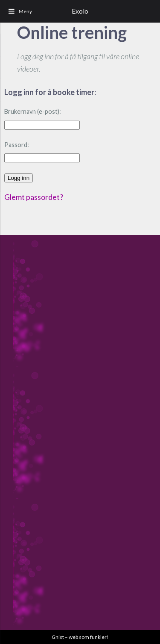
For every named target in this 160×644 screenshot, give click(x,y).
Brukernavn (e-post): (33, 111)
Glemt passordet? (34, 197)
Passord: (17, 145)
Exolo (80, 11)
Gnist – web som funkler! (80, 637)
